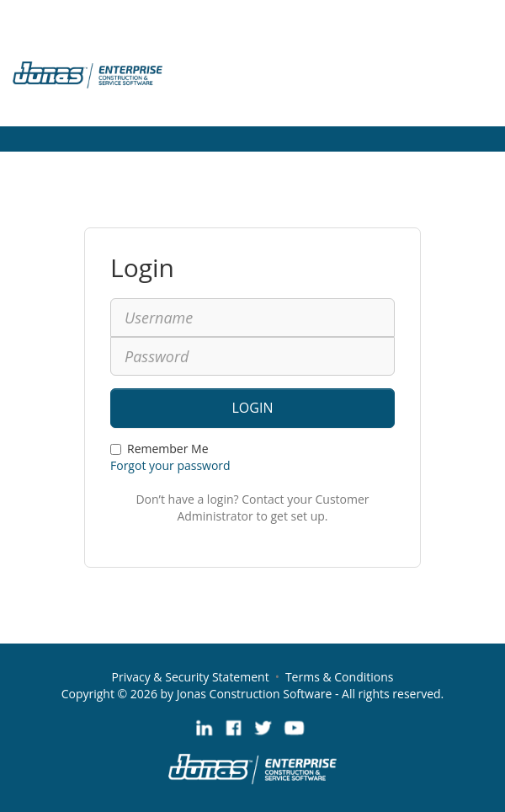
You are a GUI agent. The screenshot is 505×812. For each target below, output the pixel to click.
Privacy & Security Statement (191, 677)
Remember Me (159, 449)
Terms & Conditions (340, 677)
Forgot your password (170, 465)
